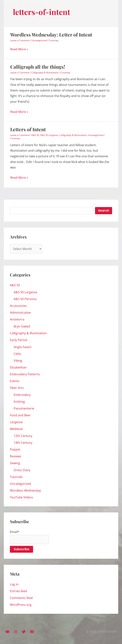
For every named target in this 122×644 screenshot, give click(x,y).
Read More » (19, 49)
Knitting (19, 402)
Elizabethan (18, 367)
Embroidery (22, 395)
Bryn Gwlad (22, 326)
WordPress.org (21, 605)
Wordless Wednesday (25, 490)
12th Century (23, 436)
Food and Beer (20, 415)
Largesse (16, 422)
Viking (18, 361)
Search (104, 211)
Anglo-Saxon (23, 347)
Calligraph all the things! (38, 67)
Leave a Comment (20, 40)
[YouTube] (7, 632)
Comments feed (21, 598)
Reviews (16, 456)
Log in (14, 584)
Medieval (16, 429)
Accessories (18, 306)
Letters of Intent (28, 129)
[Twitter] (24, 632)
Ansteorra (17, 319)
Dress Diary (22, 470)
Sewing (15, 463)
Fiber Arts (17, 388)
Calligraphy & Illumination (45, 73)
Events (15, 381)
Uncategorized (39, 40)
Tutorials (16, 477)
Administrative (20, 313)
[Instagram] (16, 632)
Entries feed (18, 591)
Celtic (18, 354)
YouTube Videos (21, 497)
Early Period (19, 340)
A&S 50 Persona (25, 299)
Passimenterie (24, 408)
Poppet (15, 449)
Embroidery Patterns (25, 374)
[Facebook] (32, 632)
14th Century (23, 443)
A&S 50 (35, 135)
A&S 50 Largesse (49, 135)
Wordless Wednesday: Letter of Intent (51, 35)
